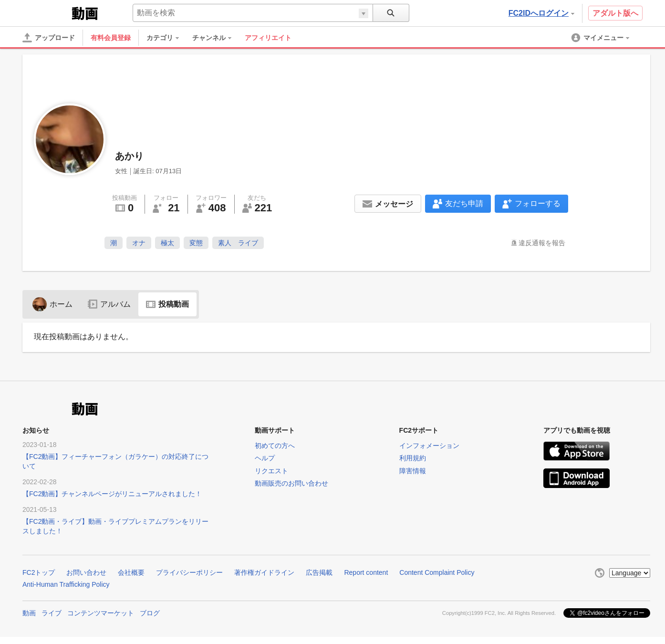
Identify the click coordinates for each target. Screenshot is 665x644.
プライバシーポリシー (189, 572)
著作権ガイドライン (264, 572)
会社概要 (131, 572)
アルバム (109, 304)
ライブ (52, 613)
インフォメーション (429, 446)
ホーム (52, 304)
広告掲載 (319, 572)
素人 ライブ (238, 243)
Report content (366, 572)
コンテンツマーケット (101, 613)
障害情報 (413, 471)
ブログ (150, 613)
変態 (196, 243)
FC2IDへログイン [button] (541, 13)
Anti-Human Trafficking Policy (66, 584)
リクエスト (271, 471)
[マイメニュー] (601, 38)
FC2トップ (39, 572)
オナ (139, 243)
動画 (29, 613)
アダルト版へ (615, 13)
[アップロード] (49, 38)
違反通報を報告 (542, 243)
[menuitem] (167, 38)
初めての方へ (275, 446)
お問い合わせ (86, 572)
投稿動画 (167, 304)
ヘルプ (265, 458)
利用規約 (413, 458)
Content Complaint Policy (437, 572)
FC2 (46, 12)
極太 (167, 243)
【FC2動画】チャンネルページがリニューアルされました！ (112, 494)
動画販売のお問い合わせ (291, 483)
